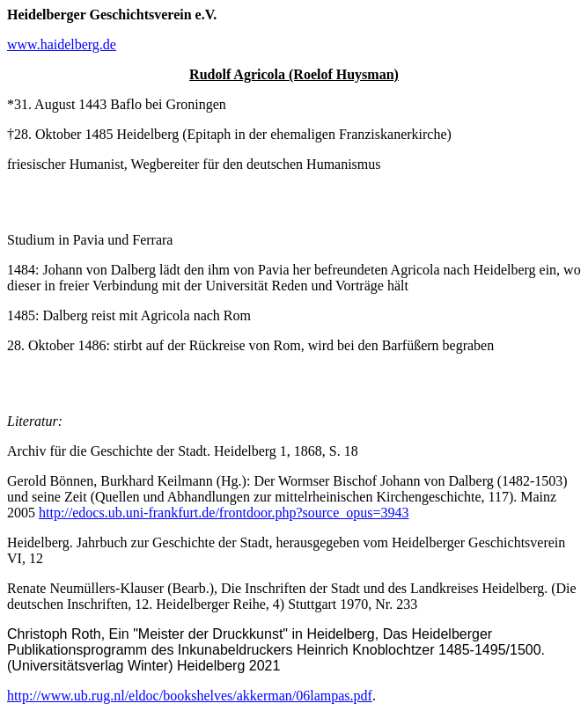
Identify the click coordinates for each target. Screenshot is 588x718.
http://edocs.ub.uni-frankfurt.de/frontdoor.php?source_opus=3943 (224, 513)
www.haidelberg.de (62, 44)
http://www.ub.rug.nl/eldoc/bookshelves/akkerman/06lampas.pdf (190, 696)
